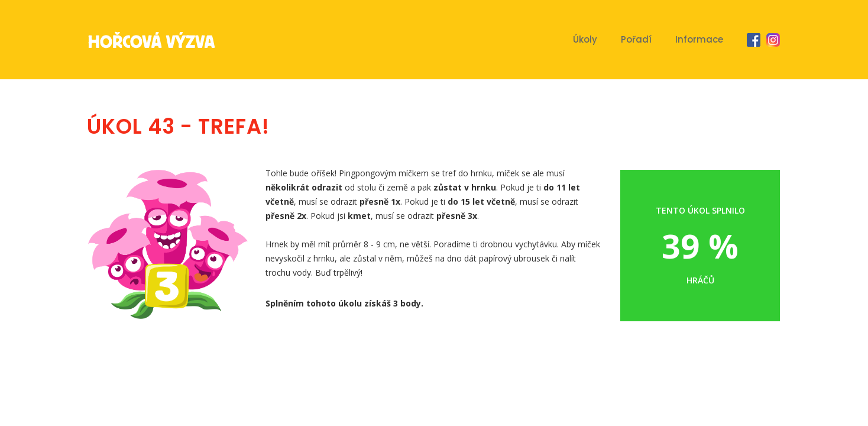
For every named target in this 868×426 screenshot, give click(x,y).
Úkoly (585, 39)
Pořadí (636, 39)
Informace (699, 39)
